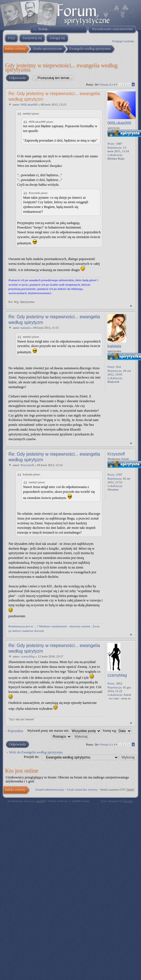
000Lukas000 (29, 104)
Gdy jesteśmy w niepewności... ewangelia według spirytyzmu (61, 67)
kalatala (25, 328)
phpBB (40, 801)
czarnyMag (27, 656)
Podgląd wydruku (123, 41)
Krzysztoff (27, 465)
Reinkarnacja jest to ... (22, 626)
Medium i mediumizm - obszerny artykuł (65, 626)
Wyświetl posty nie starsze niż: (64, 731)
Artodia (128, 801)
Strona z (108, 84)
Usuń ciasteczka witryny (82, 789)
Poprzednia (16, 731)
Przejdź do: (32, 757)
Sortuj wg (117, 731)
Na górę (131, 306)
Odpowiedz (17, 78)
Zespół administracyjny (50, 789)
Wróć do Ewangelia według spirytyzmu (36, 752)
